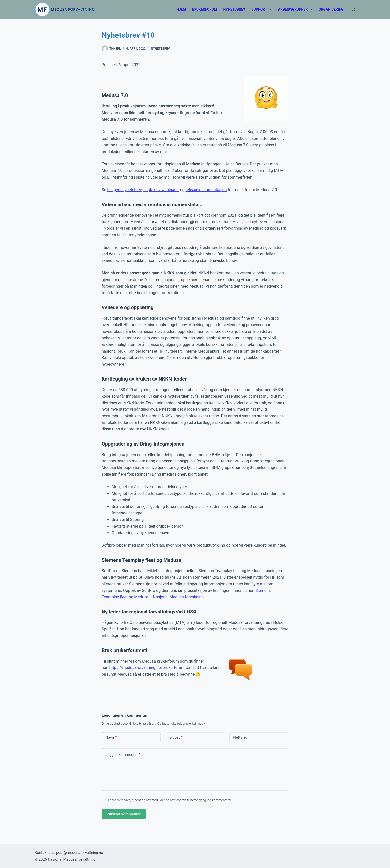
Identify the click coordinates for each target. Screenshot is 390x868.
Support (263, 9)
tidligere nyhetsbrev (124, 190)
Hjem (181, 9)
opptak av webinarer (161, 190)
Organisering (331, 9)
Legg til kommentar (123, 755)
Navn (111, 738)
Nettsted (240, 737)
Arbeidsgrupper (296, 9)
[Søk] (354, 10)
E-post (176, 738)
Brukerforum (205, 9)
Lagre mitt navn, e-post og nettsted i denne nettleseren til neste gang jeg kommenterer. (170, 800)
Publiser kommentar (124, 814)
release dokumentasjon (206, 190)
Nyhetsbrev (234, 9)
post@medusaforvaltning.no (80, 853)
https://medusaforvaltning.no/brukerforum (147, 668)
